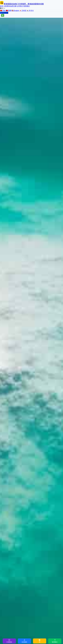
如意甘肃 (13, 6)
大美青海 (7, 6)
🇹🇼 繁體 (9, 10)
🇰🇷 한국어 (30, 10)
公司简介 (20, 6)
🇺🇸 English (15, 10)
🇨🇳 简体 (3, 10)
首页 (2, 6)
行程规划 (9, 641)
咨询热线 (4, 13)
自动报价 (24, 641)
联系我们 (27, 6)
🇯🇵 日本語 (23, 10)
